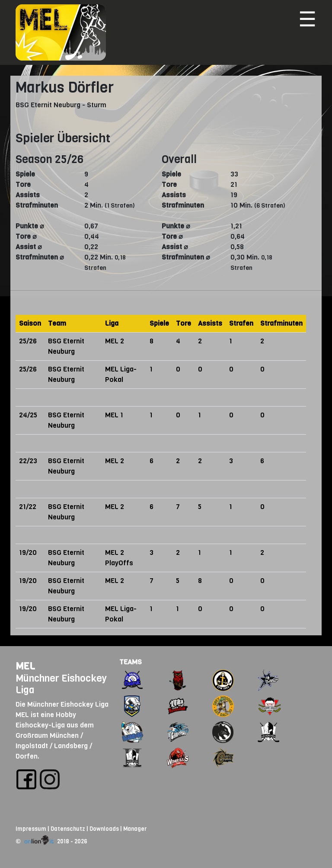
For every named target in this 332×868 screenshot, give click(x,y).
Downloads (104, 829)
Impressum (31, 829)
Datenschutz (68, 829)
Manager (135, 829)
